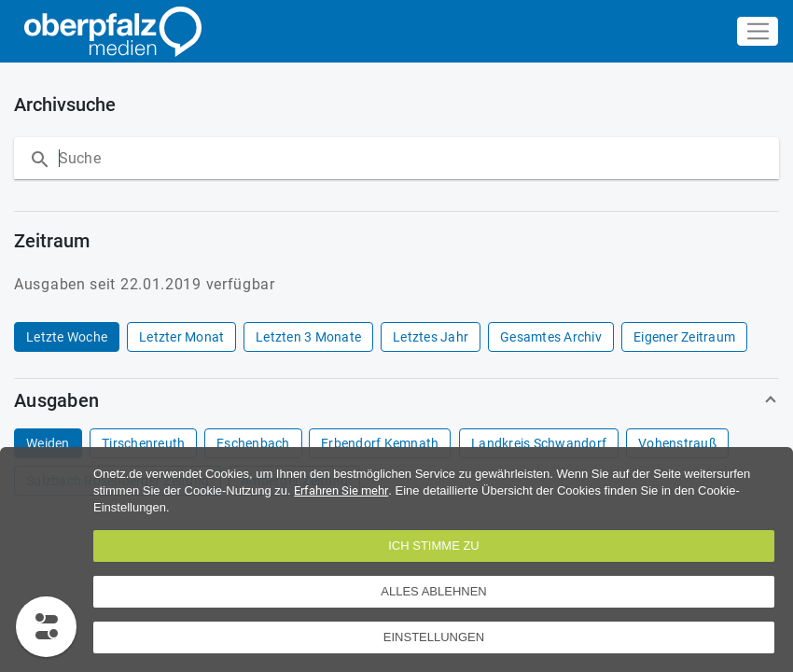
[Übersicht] (108, 32)
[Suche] (36, 159)
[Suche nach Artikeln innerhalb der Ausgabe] (245, 158)
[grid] (393, 337)
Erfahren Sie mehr (341, 490)
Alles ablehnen (433, 591)
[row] (67, 337)
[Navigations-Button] (758, 31)
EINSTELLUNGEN (434, 637)
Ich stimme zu (434, 546)
